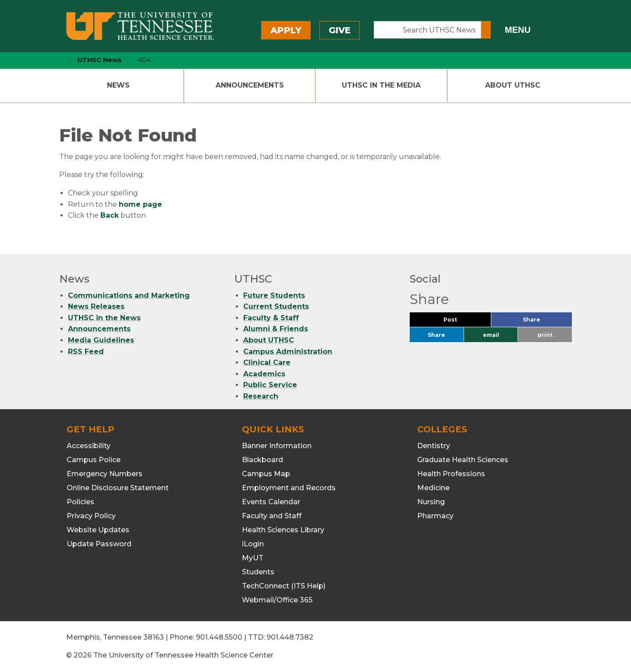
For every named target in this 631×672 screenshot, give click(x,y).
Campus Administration (288, 352)
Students (258, 572)
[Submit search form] (486, 30)
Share (546, 322)
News (118, 85)
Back (110, 215)
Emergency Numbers (105, 474)
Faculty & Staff (271, 318)
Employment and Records (289, 488)
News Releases (96, 306)
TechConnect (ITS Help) (284, 586)
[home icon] (57, 60)
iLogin (253, 544)
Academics (264, 374)
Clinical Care (267, 363)
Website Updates (98, 530)
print (545, 335)
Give (340, 30)
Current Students (276, 306)
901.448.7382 (290, 637)
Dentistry (434, 446)
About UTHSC (513, 85)
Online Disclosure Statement (118, 488)
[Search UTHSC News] (427, 30)
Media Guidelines (101, 340)
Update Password (99, 544)
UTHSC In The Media (381, 85)
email (491, 335)
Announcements (250, 85)
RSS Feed (86, 352)
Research (261, 396)
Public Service (270, 385)
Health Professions (451, 474)
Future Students (274, 295)
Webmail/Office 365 (277, 600)
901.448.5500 (219, 637)
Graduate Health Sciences (463, 460)
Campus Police (94, 460)
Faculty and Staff (272, 516)
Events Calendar (271, 502)
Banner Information (277, 446)
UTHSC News (100, 60)
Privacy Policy (91, 516)
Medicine (433, 488)
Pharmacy (435, 516)
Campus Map (266, 474)
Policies (80, 502)
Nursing (431, 502)
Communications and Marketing (129, 295)
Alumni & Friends (276, 329)
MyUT (253, 558)
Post (461, 322)
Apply (286, 30)
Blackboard (262, 460)
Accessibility (89, 446)
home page (140, 204)
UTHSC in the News (104, 318)
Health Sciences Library (283, 530)
